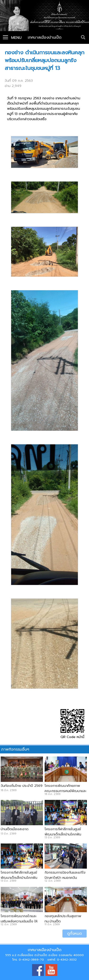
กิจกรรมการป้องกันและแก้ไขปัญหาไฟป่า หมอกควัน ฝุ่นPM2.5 (65, 878)
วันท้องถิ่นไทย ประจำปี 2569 (22, 786)
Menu (12, 38)
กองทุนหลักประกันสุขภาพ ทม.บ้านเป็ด (63, 919)
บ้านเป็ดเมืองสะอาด (15, 829)
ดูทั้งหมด (75, 934)
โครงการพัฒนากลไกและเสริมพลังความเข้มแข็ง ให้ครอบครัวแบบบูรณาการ (19, 921)
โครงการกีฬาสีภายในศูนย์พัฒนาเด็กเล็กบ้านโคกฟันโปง (63, 834)
